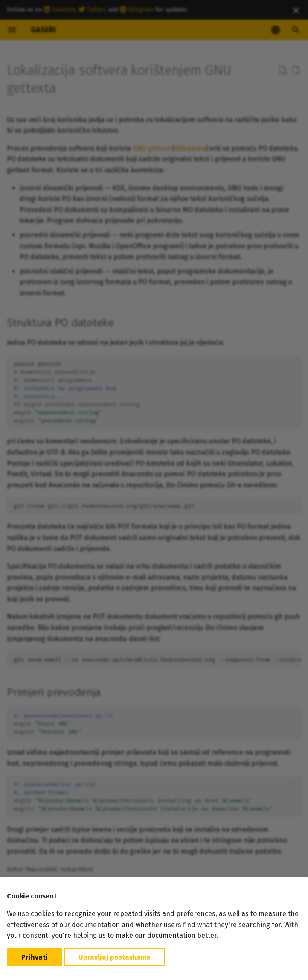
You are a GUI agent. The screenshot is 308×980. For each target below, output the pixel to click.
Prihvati (35, 957)
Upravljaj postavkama (115, 957)
